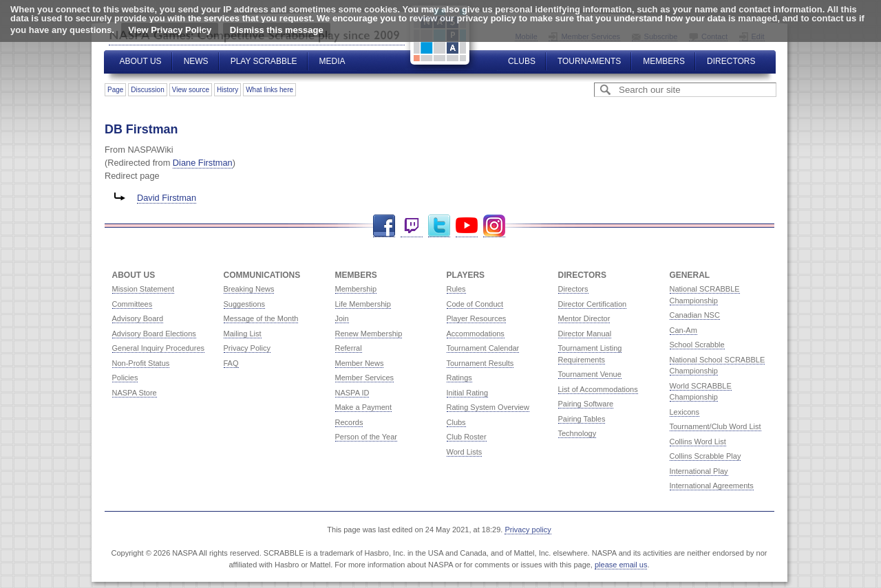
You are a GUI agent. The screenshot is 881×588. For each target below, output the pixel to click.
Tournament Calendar (483, 348)
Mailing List (243, 334)
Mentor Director (584, 318)
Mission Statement (143, 289)
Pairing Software (586, 404)
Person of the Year (367, 437)
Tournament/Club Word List (715, 426)
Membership (356, 289)
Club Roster (467, 437)
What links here (269, 90)
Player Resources (477, 318)
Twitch (412, 226)
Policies (125, 378)
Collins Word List (698, 442)
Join (342, 318)
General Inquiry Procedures (159, 348)
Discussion (147, 90)
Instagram (494, 226)
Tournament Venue (590, 374)
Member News (360, 363)
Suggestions (245, 304)
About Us (141, 61)
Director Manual (585, 334)
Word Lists (465, 452)
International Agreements (712, 486)
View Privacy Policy (170, 30)
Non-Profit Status (141, 363)
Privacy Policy (247, 348)
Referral (349, 348)
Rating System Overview (488, 407)
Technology (577, 433)
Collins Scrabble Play (705, 456)
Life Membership (363, 304)
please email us (621, 565)
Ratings (459, 378)
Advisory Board (138, 318)
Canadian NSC (695, 315)
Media (332, 61)
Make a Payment (364, 407)
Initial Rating (468, 393)
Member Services (365, 378)
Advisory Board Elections (154, 334)
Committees (132, 304)
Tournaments (589, 61)
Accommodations (476, 334)
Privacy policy (528, 530)
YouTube (467, 226)
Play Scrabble (264, 61)
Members (664, 61)
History (227, 90)
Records (349, 422)
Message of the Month (261, 318)
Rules (456, 289)
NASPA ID (352, 393)
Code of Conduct (475, 304)
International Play (699, 471)
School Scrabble (697, 345)
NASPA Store (135, 393)
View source (191, 90)
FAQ (231, 363)
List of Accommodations (598, 389)
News (196, 61)
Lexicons (684, 412)
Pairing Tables (582, 419)
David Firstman (167, 198)
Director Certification (593, 304)
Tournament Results (480, 363)
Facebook (384, 226)
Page (115, 90)
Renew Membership (369, 334)
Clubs (522, 61)
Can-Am (683, 330)
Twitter (439, 226)
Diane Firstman (203, 163)
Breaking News (249, 289)
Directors (731, 61)
